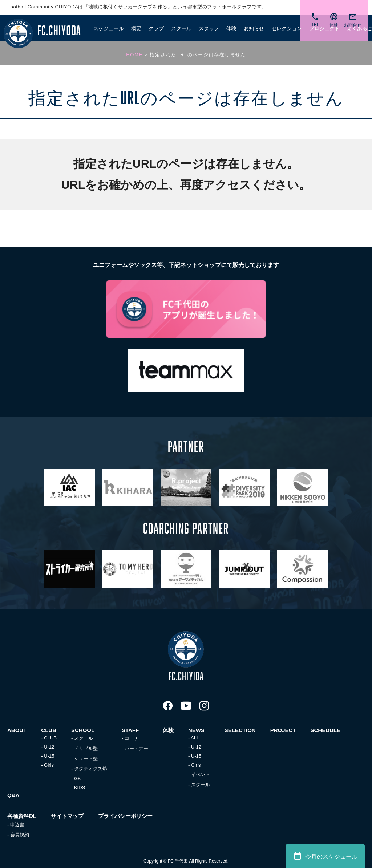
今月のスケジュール (325, 856)
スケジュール (109, 28)
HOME (134, 55)
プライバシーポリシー (125, 816)
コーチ (132, 738)
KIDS (80, 788)
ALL (195, 738)
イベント (201, 774)
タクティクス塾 (91, 769)
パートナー (136, 748)
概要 (136, 28)
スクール (84, 738)
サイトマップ (67, 816)
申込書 (17, 825)
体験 (231, 28)
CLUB (50, 738)
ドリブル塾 (86, 748)
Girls (49, 765)
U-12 (49, 747)
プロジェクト (324, 28)
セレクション (287, 28)
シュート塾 (86, 759)
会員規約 (20, 835)
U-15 (49, 756)
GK (78, 778)
